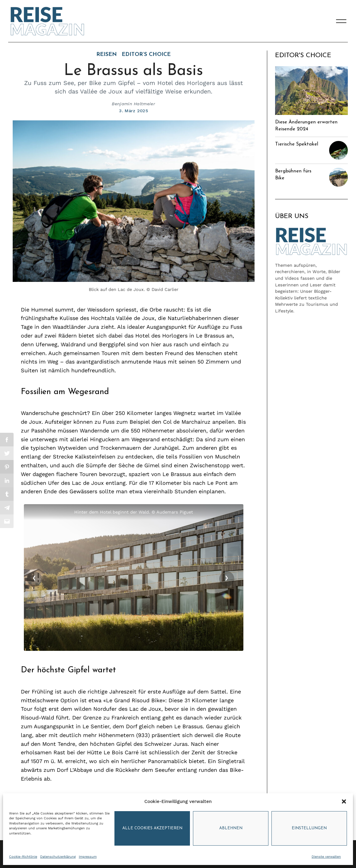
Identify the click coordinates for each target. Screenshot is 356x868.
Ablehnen (231, 828)
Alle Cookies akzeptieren (152, 828)
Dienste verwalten (326, 857)
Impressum (88, 857)
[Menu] (341, 21)
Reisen (107, 55)
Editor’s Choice (146, 55)
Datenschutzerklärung (58, 857)
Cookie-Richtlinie (23, 857)
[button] (344, 801)
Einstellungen (309, 828)
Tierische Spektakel (297, 144)
